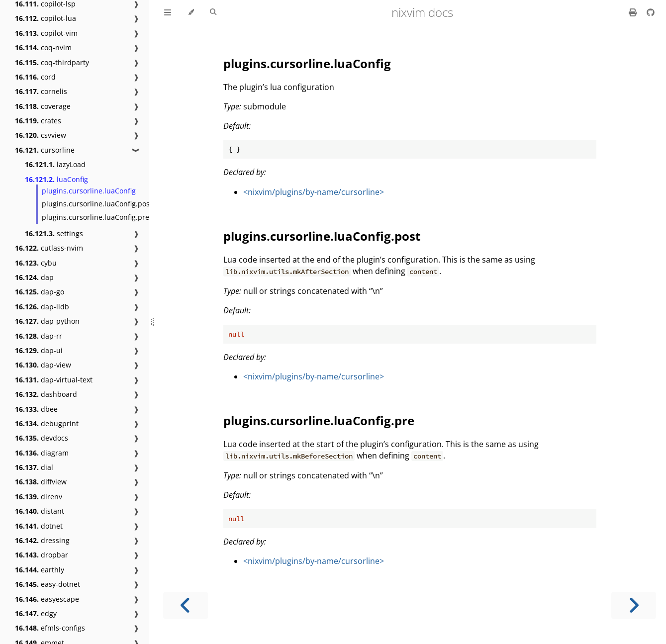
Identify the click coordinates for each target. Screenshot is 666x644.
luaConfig (56, 179)
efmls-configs (50, 628)
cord (35, 77)
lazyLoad (55, 164)
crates (38, 121)
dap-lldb (42, 307)
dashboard (46, 394)
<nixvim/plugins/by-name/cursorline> (314, 192)
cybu (36, 263)
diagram (42, 453)
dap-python (47, 321)
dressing (42, 540)
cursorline (45, 150)
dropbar (42, 555)
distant (40, 511)
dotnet (39, 526)
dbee (36, 409)
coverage (43, 106)
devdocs (42, 438)
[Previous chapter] (186, 605)
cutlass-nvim (49, 248)
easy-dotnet (48, 584)
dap (34, 277)
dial (34, 467)
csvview (41, 135)
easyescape (47, 599)
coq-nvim (43, 47)
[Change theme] (191, 12)
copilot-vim (46, 33)
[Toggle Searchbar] (213, 12)
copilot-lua (46, 18)
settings (54, 233)
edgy (36, 613)
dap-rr (39, 336)
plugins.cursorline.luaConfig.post (97, 204)
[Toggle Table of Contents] (168, 12)
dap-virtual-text (54, 380)
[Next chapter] (634, 605)
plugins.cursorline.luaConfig (89, 191)
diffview (41, 482)
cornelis (41, 91)
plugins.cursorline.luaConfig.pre (95, 217)
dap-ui (39, 350)
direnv (39, 497)
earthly (40, 570)
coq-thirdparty (52, 62)
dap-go (40, 292)
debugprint (47, 423)
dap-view (43, 365)
